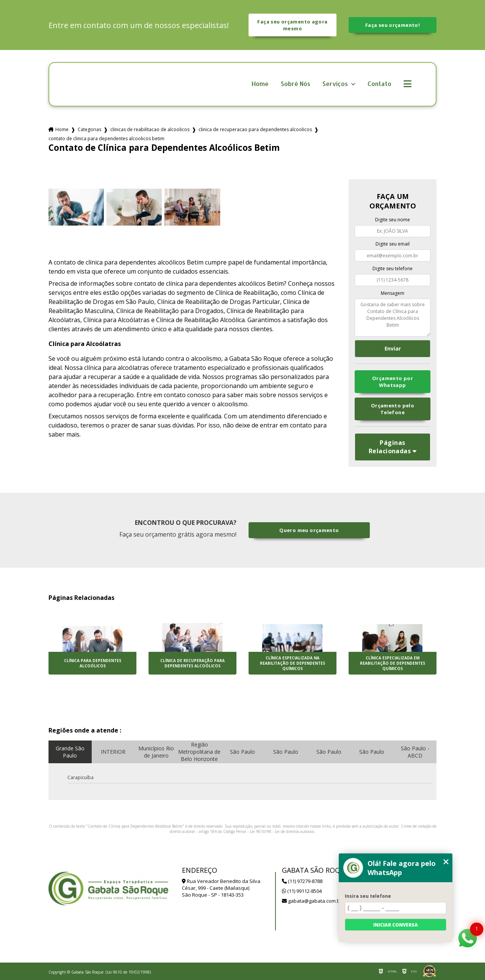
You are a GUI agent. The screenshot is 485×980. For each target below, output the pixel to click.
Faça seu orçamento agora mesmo (292, 25)
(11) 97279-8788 (302, 881)
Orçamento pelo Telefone (393, 409)
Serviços (336, 84)
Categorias (89, 129)
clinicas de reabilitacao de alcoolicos (150, 129)
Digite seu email (393, 244)
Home (260, 84)
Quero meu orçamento (309, 530)
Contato (379, 84)
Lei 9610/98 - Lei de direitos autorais (282, 831)
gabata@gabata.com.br (312, 901)
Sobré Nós (296, 84)
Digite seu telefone (393, 268)
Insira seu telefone (368, 896)
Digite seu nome (393, 220)
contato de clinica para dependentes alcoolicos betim (106, 139)
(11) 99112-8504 (302, 891)
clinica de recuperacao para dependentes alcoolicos (255, 129)
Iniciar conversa (396, 925)
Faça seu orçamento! (393, 25)
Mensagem (393, 293)
